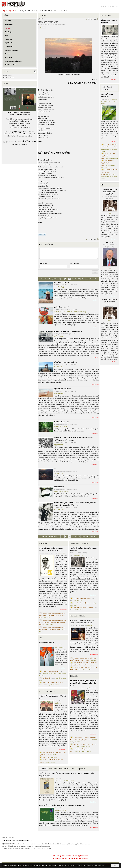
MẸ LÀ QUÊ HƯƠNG (61, 282)
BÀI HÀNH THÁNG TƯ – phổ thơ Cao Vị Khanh (110, 172)
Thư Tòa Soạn (106, 15)
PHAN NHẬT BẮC (78, 601)
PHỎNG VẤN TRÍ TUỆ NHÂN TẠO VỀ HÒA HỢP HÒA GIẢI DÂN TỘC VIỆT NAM (83, 683)
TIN (103, 185)
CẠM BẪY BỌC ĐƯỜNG (62, 389)
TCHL (110, 213)
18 (72, 279)
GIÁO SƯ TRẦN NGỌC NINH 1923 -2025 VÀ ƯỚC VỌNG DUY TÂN (51, 549)
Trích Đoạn (53, 769)
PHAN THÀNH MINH (61, 426)
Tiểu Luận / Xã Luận (78, 616)
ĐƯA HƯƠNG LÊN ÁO (47, 643)
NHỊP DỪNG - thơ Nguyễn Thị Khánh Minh (108, 156)
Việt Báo (110, 321)
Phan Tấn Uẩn (58, 367)
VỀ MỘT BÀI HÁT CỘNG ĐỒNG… (66, 362)
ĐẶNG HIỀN (54, 755)
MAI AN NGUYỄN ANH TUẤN (63, 312)
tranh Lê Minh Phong (80, 312)
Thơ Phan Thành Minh (62, 422)
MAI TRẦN (77, 742)
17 (69, 279)
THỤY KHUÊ (47, 618)
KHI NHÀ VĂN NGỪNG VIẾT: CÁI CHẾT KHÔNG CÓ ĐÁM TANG (82, 622)
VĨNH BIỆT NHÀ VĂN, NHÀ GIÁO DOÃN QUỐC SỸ (110, 192)
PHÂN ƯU (110, 242)
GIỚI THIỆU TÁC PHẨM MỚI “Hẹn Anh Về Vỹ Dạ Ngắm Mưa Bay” (63, 805)
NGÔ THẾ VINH (59, 510)
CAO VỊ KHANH (111, 174)
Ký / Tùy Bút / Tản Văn (47, 691)
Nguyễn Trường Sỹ (60, 445)
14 (59, 279)
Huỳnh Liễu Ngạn (59, 287)
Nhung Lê (91, 665)
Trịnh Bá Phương (86, 751)
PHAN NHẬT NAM (86, 747)
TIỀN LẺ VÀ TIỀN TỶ (61, 307)
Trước (90, 19)
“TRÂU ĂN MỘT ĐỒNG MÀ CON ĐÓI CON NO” (84, 549)
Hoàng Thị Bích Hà (60, 394)
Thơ (41, 638)
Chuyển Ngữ (81, 769)
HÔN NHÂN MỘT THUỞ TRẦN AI (84, 607)
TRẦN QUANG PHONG (61, 491)
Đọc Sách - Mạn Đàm (67, 769)
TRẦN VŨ (77, 747)
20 (79, 279)
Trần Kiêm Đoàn (92, 688)
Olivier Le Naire (7, 76)
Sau (95, 19)
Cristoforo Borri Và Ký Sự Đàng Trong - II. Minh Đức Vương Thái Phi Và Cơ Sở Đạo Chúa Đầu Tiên (53, 622)
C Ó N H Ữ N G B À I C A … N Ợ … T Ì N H (53, 697)
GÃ (55, 469)
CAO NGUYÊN (59, 473)
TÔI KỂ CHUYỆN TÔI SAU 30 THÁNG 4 (68, 332)
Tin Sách (43, 769)
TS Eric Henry (70, 780)
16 (66, 279)
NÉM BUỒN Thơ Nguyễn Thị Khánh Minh (108, 163)
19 (76, 279)
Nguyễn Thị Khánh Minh (55, 685)
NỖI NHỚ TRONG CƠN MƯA (108, 95)
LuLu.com (31, 132)
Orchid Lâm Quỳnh (8, 78)
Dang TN (107, 167)
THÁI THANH (58, 336)
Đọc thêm (94, 300)
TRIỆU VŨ (58, 703)
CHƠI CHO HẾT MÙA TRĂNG (82, 598)
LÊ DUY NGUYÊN (47, 674)
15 (63, 279)
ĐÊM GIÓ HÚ (59, 487)
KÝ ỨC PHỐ (46, 678)
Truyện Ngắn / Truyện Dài (79, 543)
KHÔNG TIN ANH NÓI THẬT (51, 671)
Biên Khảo (43, 543)
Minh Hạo (90, 626)
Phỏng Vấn (74, 676)
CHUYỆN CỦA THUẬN (80, 603)
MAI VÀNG (46, 757)
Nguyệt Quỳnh (78, 751)
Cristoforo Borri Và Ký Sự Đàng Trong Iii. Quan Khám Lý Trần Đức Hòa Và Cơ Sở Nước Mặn (52, 615)
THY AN (42, 27)
